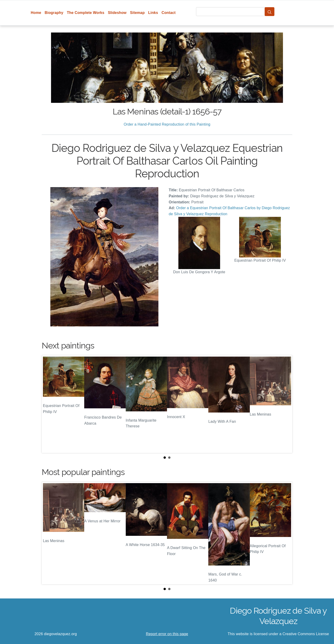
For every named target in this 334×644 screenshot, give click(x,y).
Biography (54, 13)
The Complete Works (86, 13)
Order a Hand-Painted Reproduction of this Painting (167, 124)
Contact (169, 13)
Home (36, 13)
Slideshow (117, 13)
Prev (49, 404)
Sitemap (137, 13)
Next (285, 404)
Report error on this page (167, 634)
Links (153, 13)
